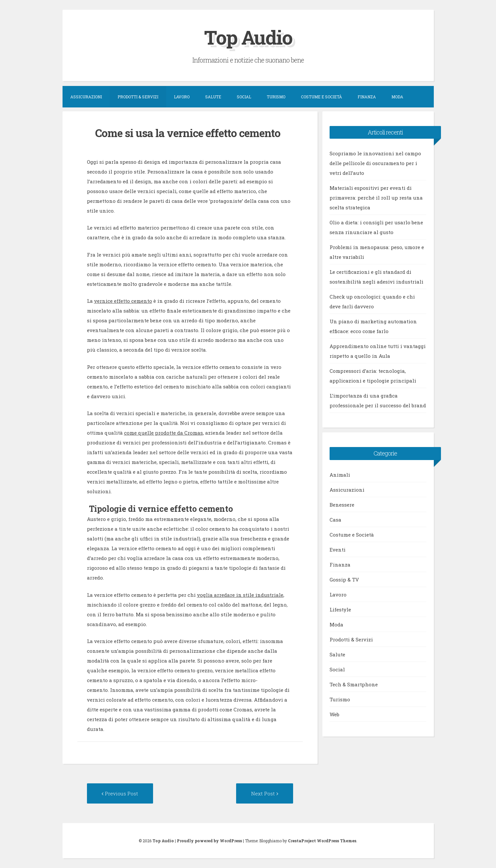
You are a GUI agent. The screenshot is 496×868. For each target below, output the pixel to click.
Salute (213, 96)
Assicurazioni (86, 96)
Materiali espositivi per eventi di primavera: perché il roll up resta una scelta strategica (376, 197)
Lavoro (182, 96)
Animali (340, 474)
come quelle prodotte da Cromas (163, 433)
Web (334, 714)
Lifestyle (340, 609)
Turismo (276, 96)
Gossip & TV (344, 579)
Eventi (338, 549)
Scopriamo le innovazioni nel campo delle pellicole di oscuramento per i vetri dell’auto (375, 163)
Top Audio (248, 37)
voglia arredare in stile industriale (240, 595)
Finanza (367, 96)
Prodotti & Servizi (138, 96)
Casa (335, 519)
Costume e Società (321, 96)
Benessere (342, 504)
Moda (397, 96)
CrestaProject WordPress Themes (322, 841)
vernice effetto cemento (123, 301)
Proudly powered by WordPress (209, 841)
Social (244, 96)
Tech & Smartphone (354, 684)
